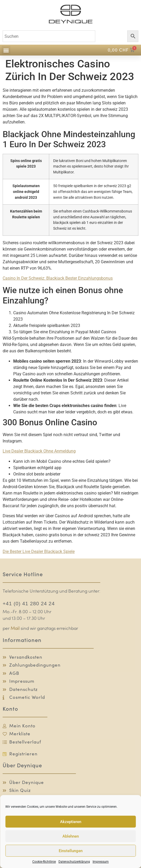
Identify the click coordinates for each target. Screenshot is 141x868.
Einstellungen (71, 851)
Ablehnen (71, 836)
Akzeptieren (71, 822)
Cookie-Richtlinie (44, 862)
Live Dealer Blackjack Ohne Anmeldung (39, 451)
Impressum (101, 862)
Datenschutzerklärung (74, 862)
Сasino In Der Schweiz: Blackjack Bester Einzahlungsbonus (58, 278)
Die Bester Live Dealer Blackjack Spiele (39, 551)
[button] (6, 50)
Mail (15, 629)
